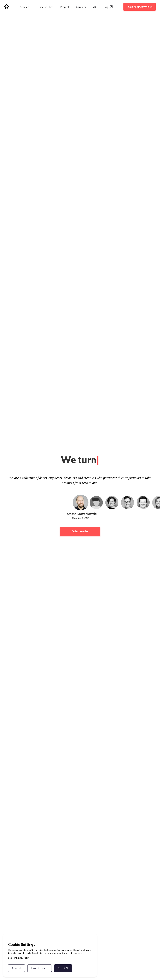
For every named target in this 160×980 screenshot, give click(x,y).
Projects (65, 7)
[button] (25, 8)
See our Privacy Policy (19, 958)
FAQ (94, 7)
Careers (81, 7)
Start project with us (140, 7)
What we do (80, 531)
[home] (7, 7)
